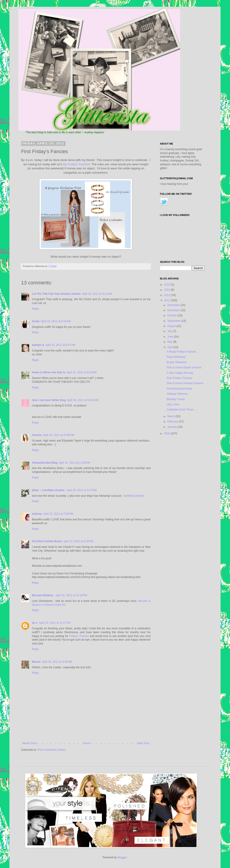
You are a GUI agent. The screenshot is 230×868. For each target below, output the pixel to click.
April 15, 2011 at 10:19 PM (71, 595)
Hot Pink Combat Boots (47, 541)
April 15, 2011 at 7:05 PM (58, 514)
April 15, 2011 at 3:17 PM (82, 490)
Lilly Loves (173, 404)
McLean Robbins (43, 595)
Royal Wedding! (176, 357)
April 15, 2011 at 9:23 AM (82, 372)
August (172, 326)
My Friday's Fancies (76, 164)
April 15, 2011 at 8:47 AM (60, 345)
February (173, 422)
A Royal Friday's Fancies (181, 352)
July (170, 331)
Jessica (37, 435)
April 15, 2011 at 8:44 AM (56, 321)
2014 (168, 285)
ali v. (35, 623)
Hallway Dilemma (177, 394)
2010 (168, 433)
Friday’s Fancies (79, 636)
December (174, 305)
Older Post (143, 743)
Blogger (122, 857)
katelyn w (38, 345)
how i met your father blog (49, 400)
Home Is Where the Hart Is (49, 372)
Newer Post (29, 743)
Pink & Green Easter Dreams (184, 367)
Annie (36, 321)
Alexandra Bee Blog (45, 463)
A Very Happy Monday (180, 373)
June (171, 337)
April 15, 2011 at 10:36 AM (59, 435)
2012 (168, 295)
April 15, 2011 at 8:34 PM (78, 541)
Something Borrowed (179, 389)
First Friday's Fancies (179, 378)
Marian (36, 662)
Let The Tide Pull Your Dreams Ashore (56, 294)
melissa (37, 514)
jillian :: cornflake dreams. (49, 490)
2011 (168, 300)
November (174, 310)
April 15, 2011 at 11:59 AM (74, 463)
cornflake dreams (133, 496)
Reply (35, 309)
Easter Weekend (177, 362)
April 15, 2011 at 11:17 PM (55, 623)
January (172, 427)
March (171, 416)
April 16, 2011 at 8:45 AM (57, 662)
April (170, 347)
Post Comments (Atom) (52, 750)
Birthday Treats (176, 399)
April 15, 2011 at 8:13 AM (97, 294)
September (174, 321)
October (172, 315)
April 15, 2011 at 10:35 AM (83, 400)
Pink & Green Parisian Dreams (185, 383)
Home (86, 743)
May (170, 342)
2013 (168, 290)
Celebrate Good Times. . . (182, 410)
